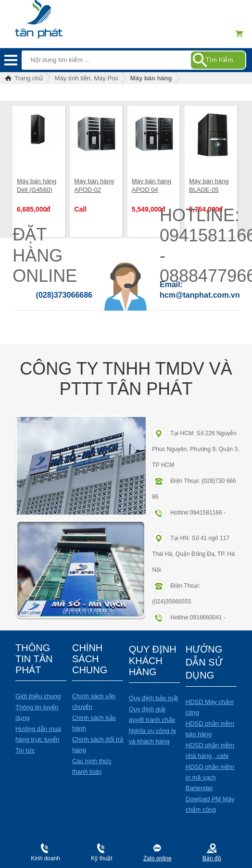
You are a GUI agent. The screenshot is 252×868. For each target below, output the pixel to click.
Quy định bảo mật (153, 698)
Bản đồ (212, 858)
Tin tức (25, 750)
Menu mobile (11, 60)
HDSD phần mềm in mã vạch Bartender (210, 777)
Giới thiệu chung (38, 696)
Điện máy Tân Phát (55, 14)
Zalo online (157, 858)
